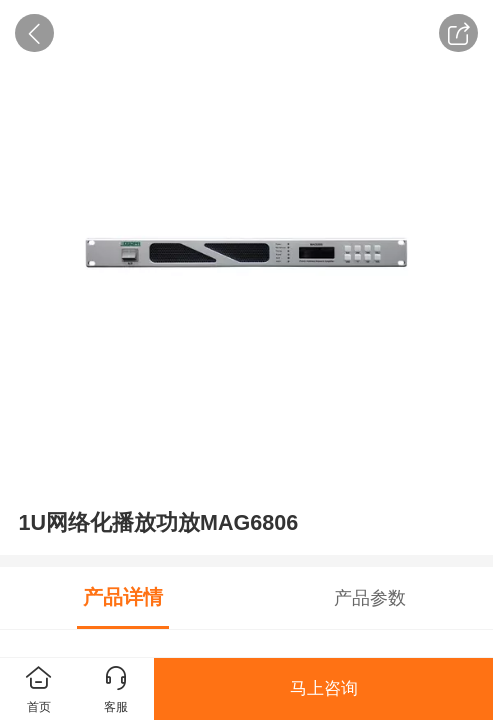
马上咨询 (324, 688)
